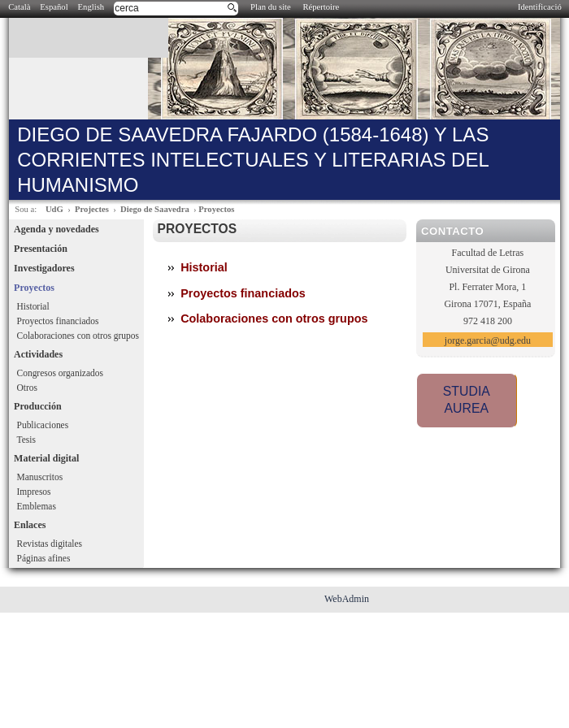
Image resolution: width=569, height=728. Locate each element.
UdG (54, 209)
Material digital (46, 458)
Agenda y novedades (56, 229)
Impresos (34, 492)
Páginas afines (44, 558)
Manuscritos (40, 477)
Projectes (92, 209)
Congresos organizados (60, 373)
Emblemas (37, 506)
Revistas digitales (50, 544)
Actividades (38, 354)
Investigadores (44, 268)
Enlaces (30, 525)
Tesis (26, 440)
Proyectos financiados (58, 321)
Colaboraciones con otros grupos (78, 336)
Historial (33, 306)
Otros (27, 388)
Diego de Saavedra (155, 209)
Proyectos (216, 209)
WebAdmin (347, 599)
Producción (37, 406)
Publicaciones (43, 425)
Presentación (41, 249)
